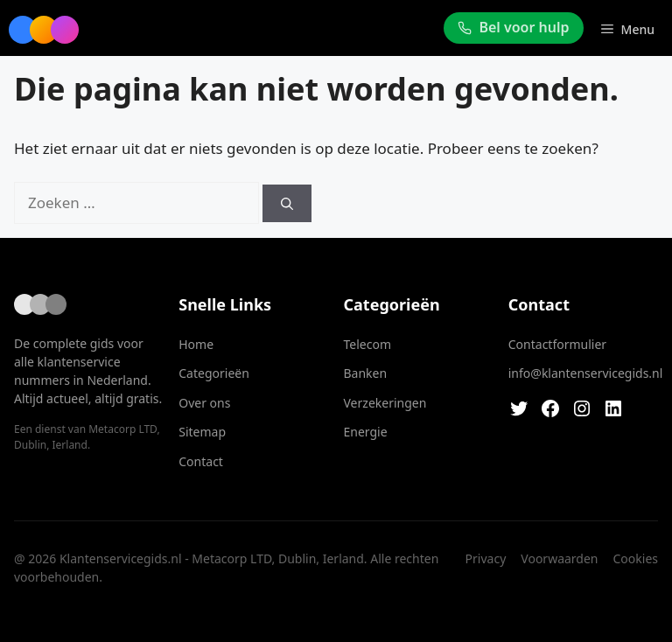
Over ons (204, 403)
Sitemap (202, 432)
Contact (201, 461)
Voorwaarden (559, 558)
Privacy (486, 558)
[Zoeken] (287, 203)
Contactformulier (557, 344)
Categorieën (214, 373)
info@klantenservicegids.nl (586, 373)
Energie (366, 432)
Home (196, 344)
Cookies (636, 558)
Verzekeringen (385, 403)
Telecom (368, 344)
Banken (366, 373)
